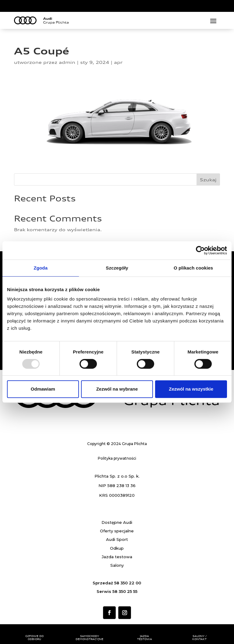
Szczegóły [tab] (117, 268)
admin (67, 62)
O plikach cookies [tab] (193, 268)
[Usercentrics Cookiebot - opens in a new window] (200, 250)
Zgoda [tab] (41, 268)
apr (118, 62)
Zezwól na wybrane (117, 389)
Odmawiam (43, 389)
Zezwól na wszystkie (191, 389)
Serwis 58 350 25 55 (117, 591)
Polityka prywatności (117, 458)
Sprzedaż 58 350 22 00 (117, 583)
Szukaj (208, 180)
